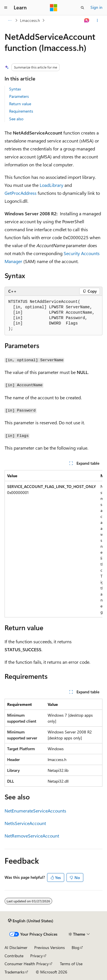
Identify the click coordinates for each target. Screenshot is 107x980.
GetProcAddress (21, 193)
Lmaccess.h (30, 20)
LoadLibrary (52, 185)
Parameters (19, 96)
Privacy (37, 956)
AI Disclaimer (16, 947)
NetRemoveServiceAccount (32, 836)
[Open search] (82, 8)
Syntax (15, 89)
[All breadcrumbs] (10, 20)
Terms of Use (71, 964)
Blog (75, 947)
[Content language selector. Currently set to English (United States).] (31, 921)
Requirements (21, 111)
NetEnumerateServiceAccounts (35, 811)
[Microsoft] (54, 8)
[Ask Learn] (87, 20)
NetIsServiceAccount (25, 823)
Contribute (14, 956)
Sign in (96, 7)
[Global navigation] (6, 8)
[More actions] (97, 20)
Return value (20, 104)
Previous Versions (50, 947)
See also (16, 119)
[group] (53, 544)
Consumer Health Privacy (27, 964)
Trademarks (15, 972)
